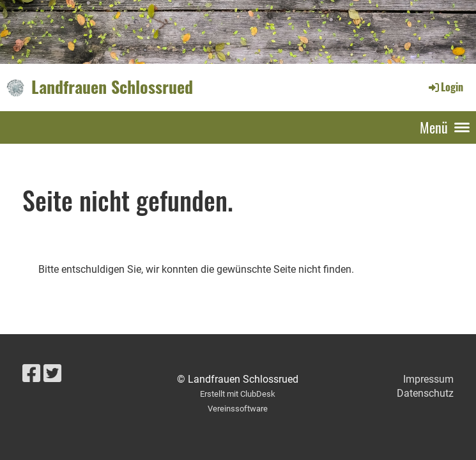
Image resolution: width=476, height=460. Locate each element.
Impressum (428, 379)
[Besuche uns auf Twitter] (52, 374)
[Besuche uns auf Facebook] (31, 374)
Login (445, 87)
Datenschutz (425, 393)
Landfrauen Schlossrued (112, 87)
